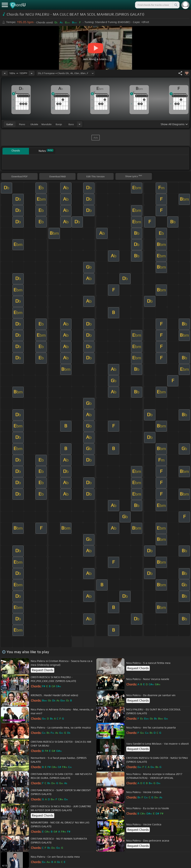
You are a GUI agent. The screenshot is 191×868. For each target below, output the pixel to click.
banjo (59, 124)
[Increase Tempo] (32, 73)
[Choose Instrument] (80, 124)
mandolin (47, 124)
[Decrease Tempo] (5, 73)
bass (71, 124)
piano (22, 124)
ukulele (34, 124)
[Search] (176, 5)
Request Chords (42, 670)
